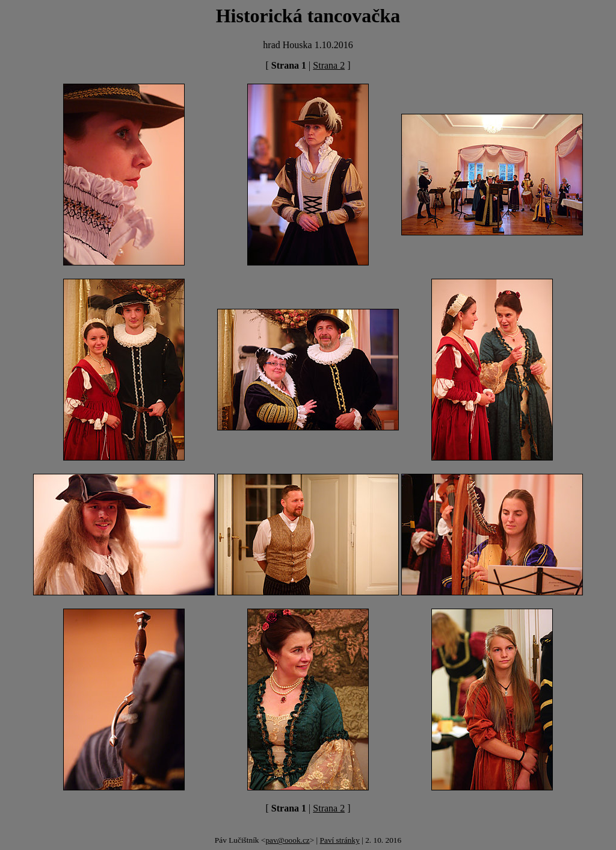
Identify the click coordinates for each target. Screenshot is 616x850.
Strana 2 (329, 65)
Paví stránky (340, 840)
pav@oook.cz (287, 840)
